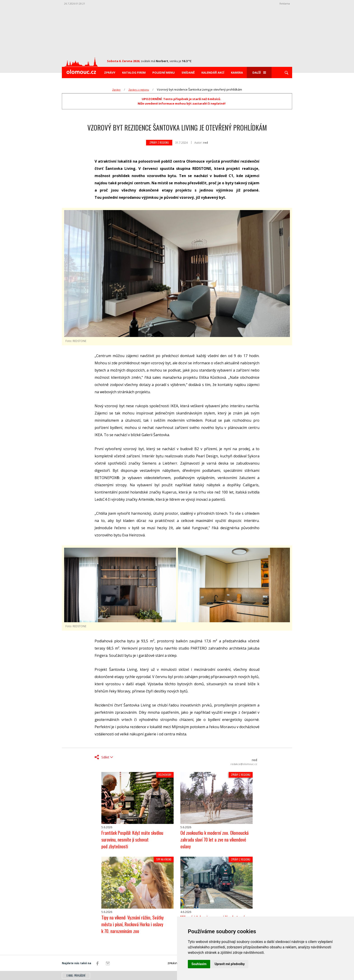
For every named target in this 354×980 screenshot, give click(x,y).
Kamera (237, 73)
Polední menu (164, 73)
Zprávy (110, 73)
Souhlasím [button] (199, 964)
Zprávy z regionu (139, 90)
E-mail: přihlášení (76, 975)
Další (259, 73)
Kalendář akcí (213, 73)
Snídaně (188, 73)
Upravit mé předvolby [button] (230, 964)
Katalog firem (134, 73)
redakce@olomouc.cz (244, 764)
